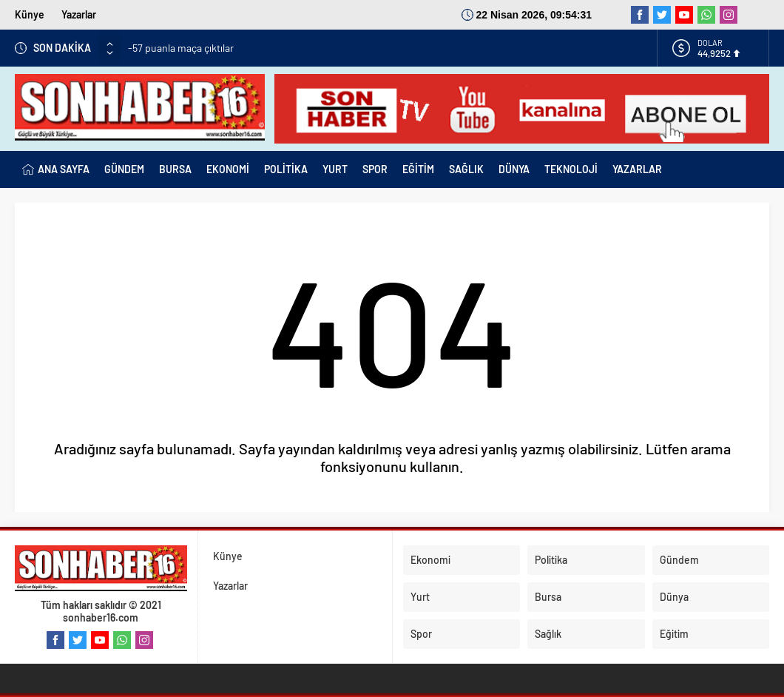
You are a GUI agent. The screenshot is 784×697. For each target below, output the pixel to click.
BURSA (175, 169)
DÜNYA (514, 169)
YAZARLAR (637, 169)
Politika (551, 560)
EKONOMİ (228, 169)
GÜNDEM (124, 169)
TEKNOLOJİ (571, 169)
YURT (335, 169)
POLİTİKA (286, 169)
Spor (421, 634)
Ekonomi (430, 560)
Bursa (548, 597)
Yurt (420, 597)
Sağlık (548, 634)
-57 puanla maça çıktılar (181, 48)
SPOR (375, 169)
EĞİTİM (418, 169)
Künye (30, 14)
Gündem (679, 560)
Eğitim (674, 634)
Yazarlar (79, 14)
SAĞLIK (466, 169)
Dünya (674, 597)
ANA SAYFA (56, 169)
